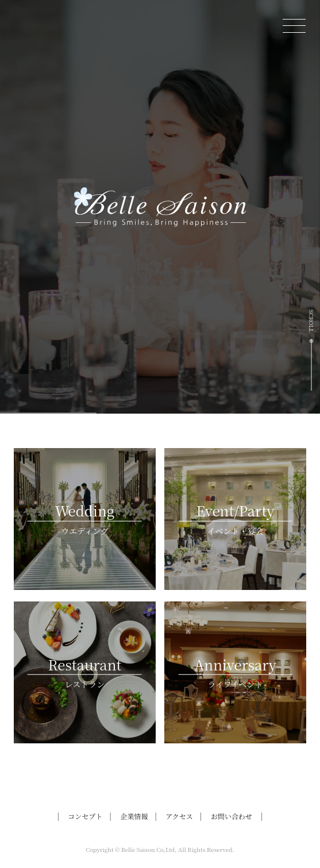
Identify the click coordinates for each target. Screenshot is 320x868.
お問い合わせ (232, 816)
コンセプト (85, 816)
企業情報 (134, 816)
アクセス (179, 816)
